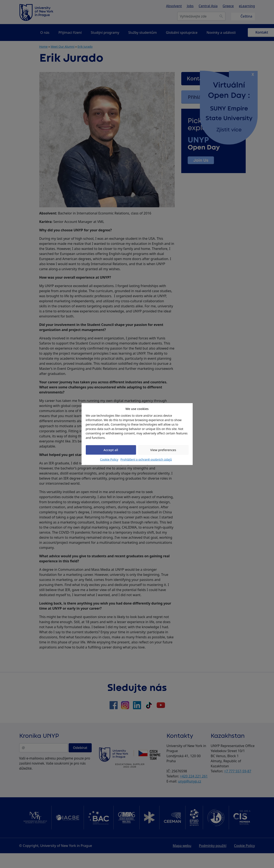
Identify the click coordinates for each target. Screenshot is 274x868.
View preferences (163, 450)
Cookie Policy (109, 459)
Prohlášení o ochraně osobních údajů (146, 459)
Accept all (111, 450)
